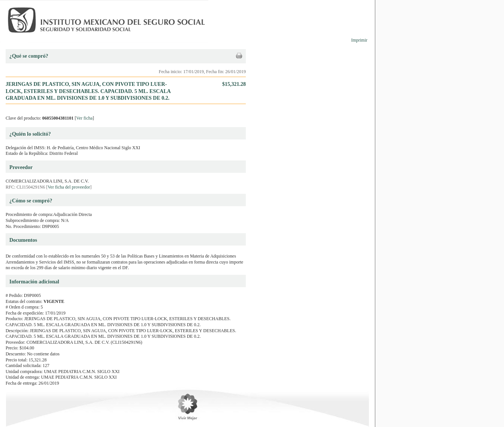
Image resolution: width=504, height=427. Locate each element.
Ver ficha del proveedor (69, 187)
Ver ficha (84, 118)
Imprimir (359, 40)
